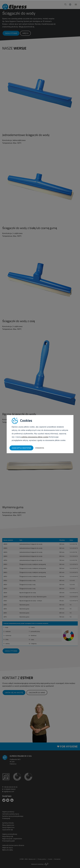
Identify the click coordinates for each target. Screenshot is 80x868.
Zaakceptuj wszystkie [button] (21, 448)
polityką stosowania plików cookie (35, 437)
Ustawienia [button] (40, 448)
